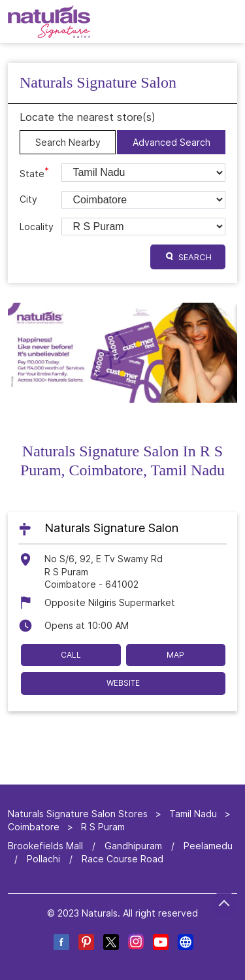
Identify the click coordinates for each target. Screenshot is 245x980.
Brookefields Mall (45, 846)
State (34, 173)
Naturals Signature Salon (111, 527)
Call (71, 654)
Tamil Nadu (193, 814)
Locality (37, 227)
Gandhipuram (133, 846)
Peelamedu (208, 846)
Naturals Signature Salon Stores (79, 814)
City (28, 199)
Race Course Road (122, 859)
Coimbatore (34, 826)
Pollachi (43, 859)
